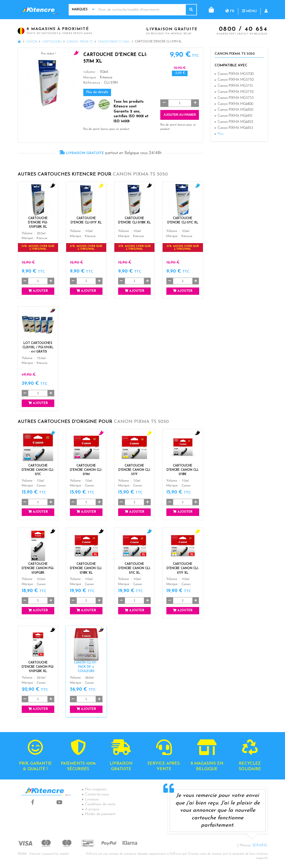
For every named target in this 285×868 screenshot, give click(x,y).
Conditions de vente (100, 804)
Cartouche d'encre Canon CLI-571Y (135, 470)
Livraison (92, 800)
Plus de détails (97, 92)
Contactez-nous (97, 794)
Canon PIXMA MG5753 (236, 98)
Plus (221, 134)
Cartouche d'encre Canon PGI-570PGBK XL (38, 667)
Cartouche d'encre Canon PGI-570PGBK (38, 568)
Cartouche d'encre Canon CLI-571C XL (135, 568)
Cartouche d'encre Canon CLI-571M (86, 470)
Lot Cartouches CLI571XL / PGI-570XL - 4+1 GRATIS (38, 348)
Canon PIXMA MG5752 (236, 92)
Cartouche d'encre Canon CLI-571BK (183, 470)
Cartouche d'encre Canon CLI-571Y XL (183, 568)
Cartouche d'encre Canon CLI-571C (38, 470)
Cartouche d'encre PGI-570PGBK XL (38, 223)
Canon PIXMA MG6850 (235, 110)
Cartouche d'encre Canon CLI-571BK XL (86, 568)
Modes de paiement (100, 814)
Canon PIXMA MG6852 (235, 122)
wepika (64, 854)
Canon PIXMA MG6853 (235, 128)
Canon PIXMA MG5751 (235, 86)
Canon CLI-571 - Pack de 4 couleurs (86, 667)
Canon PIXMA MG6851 (235, 116)
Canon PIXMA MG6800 (235, 104)
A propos (92, 809)
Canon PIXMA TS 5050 (114, 42)
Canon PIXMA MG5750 (236, 80)
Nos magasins (96, 789)
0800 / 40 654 (243, 30)
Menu (229, 9)
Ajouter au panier (180, 115)
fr (209, 9)
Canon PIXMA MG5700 (236, 74)
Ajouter (38, 291)
